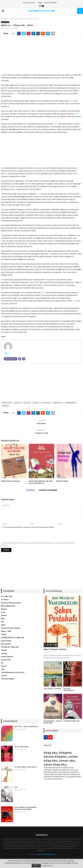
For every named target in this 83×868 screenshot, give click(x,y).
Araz (16, 787)
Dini (2, 622)
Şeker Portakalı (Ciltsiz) (55, 649)
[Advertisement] (41, 56)
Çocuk (3, 612)
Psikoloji (4, 653)
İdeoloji (4, 635)
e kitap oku (18, 403)
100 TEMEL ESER (7, 596)
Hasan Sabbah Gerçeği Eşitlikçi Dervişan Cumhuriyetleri (26, 808)
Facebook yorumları (48, 490)
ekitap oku (27, 403)
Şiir (2, 663)
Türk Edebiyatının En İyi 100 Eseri (13, 672)
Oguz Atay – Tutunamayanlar (69, 690)
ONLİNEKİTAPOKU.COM (42, 11)
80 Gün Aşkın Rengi (21, 747)
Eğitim (3, 625)
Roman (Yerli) (5, 22)
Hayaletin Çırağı (42, 433)
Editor (6, 353)
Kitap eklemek (59, 777)
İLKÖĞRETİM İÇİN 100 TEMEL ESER (13, 638)
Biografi (4, 609)
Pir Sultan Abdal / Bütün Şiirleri (26, 767)
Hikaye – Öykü (6, 631)
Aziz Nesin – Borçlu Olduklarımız (26, 726)
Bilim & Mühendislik (8, 606)
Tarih (3, 669)
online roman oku (71, 403)
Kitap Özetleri (6, 644)
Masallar (4, 650)
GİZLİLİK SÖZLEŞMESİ (50, 3)
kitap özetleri (46, 403)
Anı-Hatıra (5, 600)
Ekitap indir (48, 745)
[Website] (24, 359)
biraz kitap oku (7, 403)
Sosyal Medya (52, 731)
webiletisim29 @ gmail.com (46, 854)
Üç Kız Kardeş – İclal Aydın (52, 689)
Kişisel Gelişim (6, 641)
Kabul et (36, 866)
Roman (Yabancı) (7, 657)
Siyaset (4, 666)
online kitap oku (58, 403)
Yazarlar (4, 676)
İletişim (40, 3)
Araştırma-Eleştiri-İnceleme (11, 603)
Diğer (3, 619)
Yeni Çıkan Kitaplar (8, 679)
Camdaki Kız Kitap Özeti (71, 721)
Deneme (4, 615)
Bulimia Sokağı (62, 481)
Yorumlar (30, 490)
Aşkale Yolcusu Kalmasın (11, 481)
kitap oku (36, 403)
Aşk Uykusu (42, 423)
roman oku (5, 406)
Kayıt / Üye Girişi (29, 3)
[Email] (20, 359)
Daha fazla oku (47, 866)
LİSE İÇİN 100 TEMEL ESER (10, 647)
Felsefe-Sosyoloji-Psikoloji (11, 628)
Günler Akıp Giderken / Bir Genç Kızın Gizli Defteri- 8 (41, 482)
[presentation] (18, 536)
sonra (16, 94)
